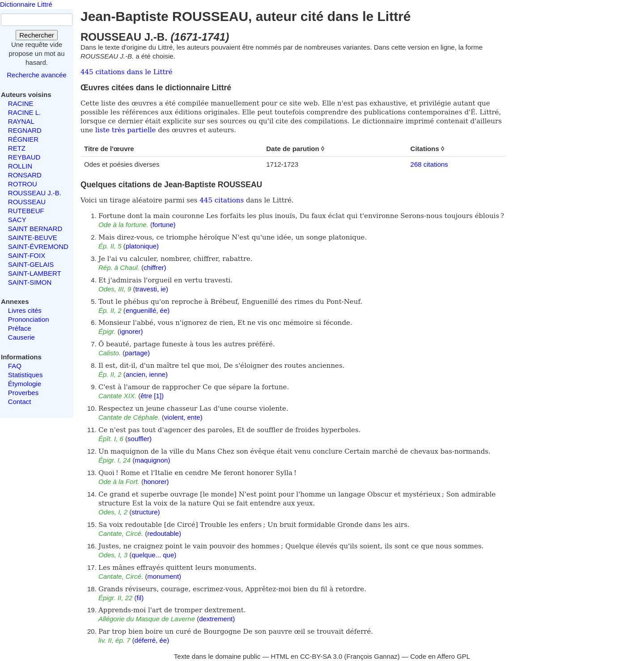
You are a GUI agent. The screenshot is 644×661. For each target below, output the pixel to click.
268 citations (429, 164)
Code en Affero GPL (440, 656)
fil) (140, 598)
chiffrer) (155, 267)
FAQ (15, 366)
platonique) (142, 246)
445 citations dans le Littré (127, 72)
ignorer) (131, 331)
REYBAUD (24, 157)
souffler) (140, 439)
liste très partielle (125, 130)
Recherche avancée (36, 75)
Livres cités (25, 310)
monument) (164, 576)
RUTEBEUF (26, 211)
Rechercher (37, 35)
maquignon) (152, 460)
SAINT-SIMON (30, 282)
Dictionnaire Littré (26, 4)
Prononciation (29, 319)
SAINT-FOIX (27, 255)
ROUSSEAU (27, 202)
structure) (146, 512)
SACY (17, 220)
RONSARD (25, 175)
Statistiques (25, 375)
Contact (20, 402)
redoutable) (164, 533)
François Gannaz (372, 656)
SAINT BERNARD (35, 229)
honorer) (156, 482)
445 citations (222, 200)
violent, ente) (183, 417)
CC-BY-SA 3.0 (321, 656)
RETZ (17, 148)
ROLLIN (20, 166)
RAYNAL (21, 121)
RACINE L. (24, 112)
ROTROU (23, 184)
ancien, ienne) (147, 374)
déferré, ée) (152, 640)
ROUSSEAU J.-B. (35, 193)
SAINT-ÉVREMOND (38, 246)
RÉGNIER (23, 139)
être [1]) (152, 396)
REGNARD (25, 130)
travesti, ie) (152, 289)
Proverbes (23, 393)
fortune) (164, 225)
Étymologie (25, 384)
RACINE (21, 103)
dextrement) (217, 619)
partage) (137, 353)
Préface (20, 328)
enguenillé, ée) (148, 310)
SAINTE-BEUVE (33, 238)
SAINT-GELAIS (31, 264)
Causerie (21, 337)
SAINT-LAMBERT (35, 273)
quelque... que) (154, 555)
